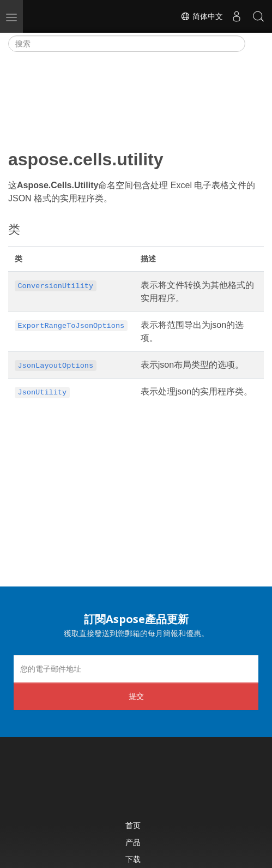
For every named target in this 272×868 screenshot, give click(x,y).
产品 (133, 842)
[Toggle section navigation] (255, 44)
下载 (133, 859)
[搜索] (127, 44)
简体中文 (202, 16)
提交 (136, 696)
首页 (133, 825)
